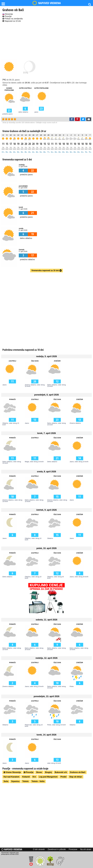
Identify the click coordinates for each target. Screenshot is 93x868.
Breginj (48, 772)
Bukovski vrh (61, 772)
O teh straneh (39, 849)
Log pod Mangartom (48, 777)
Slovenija (8, 14)
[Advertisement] (46, 41)
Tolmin (25, 781)
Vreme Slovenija (12, 772)
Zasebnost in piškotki (57, 849)
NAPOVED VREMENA (46, 3)
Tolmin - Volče (38, 781)
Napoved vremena (12, 849)
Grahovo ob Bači (78, 772)
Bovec (39, 772)
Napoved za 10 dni (12, 21)
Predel (63, 777)
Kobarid (26, 777)
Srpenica (15, 781)
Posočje (7, 16)
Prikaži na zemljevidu (13, 19)
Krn (34, 777)
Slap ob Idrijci (76, 777)
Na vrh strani (86, 849)
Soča (6, 781)
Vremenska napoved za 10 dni (46, 270)
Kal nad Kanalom (12, 777)
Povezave (73, 849)
